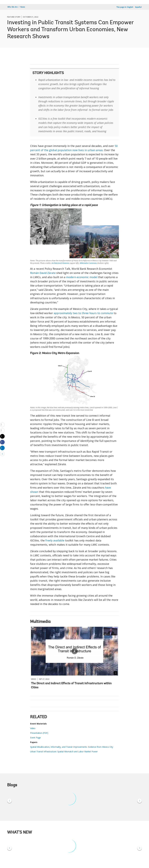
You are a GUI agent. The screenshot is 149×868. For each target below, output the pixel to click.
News (23, 7)
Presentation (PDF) (39, 733)
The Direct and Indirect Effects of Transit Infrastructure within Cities (71, 686)
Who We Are (13, 7)
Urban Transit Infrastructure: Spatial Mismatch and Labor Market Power (64, 752)
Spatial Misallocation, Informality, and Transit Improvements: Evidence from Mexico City (72, 747)
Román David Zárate (43, 273)
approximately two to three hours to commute (83, 313)
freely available (55, 540)
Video (33, 728)
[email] (2, 425)
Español (138, 7)
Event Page (35, 738)
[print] (2, 430)
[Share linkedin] (2, 448)
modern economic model (82, 277)
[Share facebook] (2, 442)
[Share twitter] (2, 436)
